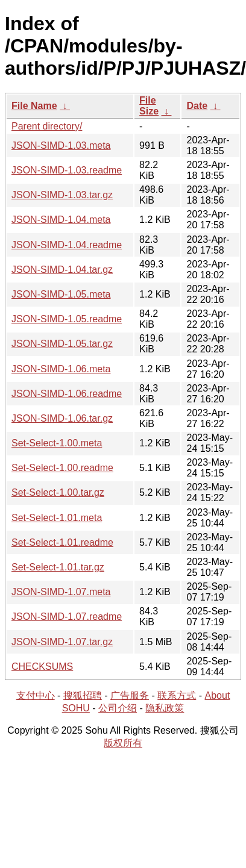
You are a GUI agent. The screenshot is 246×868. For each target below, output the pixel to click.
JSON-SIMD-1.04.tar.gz (62, 270)
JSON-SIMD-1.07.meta (61, 592)
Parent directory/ (47, 126)
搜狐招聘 (83, 695)
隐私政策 (165, 708)
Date (197, 106)
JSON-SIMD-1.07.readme (67, 617)
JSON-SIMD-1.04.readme (67, 245)
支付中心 (36, 695)
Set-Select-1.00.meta (57, 443)
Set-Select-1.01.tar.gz (58, 567)
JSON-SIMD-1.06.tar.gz (62, 418)
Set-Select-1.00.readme (62, 468)
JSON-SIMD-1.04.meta (61, 220)
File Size (149, 106)
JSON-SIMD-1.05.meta (61, 294)
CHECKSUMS (42, 667)
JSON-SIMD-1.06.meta (61, 369)
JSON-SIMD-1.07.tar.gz (62, 642)
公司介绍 (118, 708)
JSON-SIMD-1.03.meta (61, 145)
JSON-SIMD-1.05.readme (67, 319)
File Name (34, 106)
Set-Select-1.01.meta (57, 518)
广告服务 (130, 695)
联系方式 (177, 695)
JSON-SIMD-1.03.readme (67, 170)
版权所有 (123, 743)
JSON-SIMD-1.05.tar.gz (62, 344)
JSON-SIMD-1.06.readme (67, 394)
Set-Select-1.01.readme (62, 542)
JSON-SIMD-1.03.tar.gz (62, 195)
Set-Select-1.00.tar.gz (58, 492)
